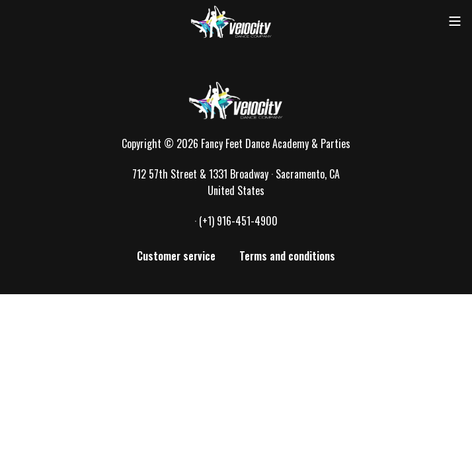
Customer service (176, 256)
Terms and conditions (287, 256)
